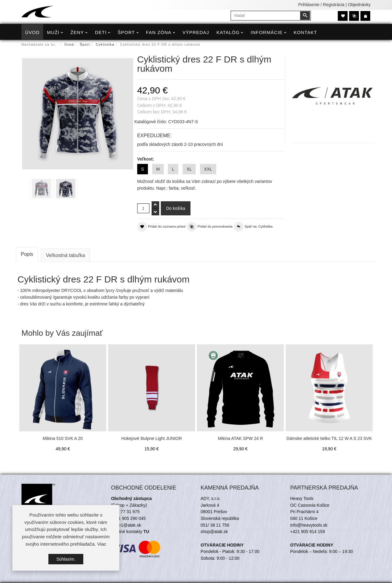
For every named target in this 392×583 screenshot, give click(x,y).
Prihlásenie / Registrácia (321, 5)
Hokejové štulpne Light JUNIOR (152, 438)
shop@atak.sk (214, 532)
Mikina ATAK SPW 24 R (240, 438)
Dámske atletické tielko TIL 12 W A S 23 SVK (329, 438)
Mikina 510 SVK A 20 (63, 438)
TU (146, 532)
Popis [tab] (27, 254)
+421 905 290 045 (128, 518)
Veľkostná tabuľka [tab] (66, 255)
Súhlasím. (66, 559)
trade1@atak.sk (126, 525)
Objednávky (359, 5)
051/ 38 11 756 (215, 525)
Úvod (69, 44)
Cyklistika (105, 44)
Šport (85, 44)
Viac (102, 544)
